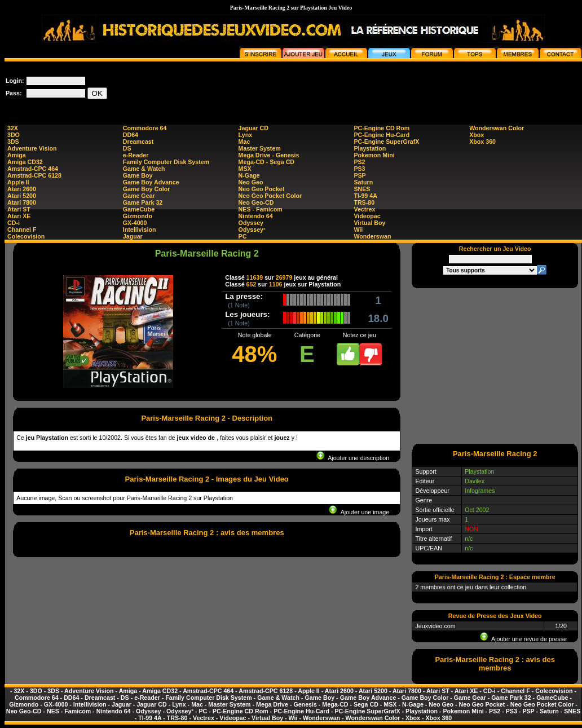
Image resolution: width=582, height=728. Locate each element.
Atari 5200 (22, 196)
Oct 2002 (477, 510)
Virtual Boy (369, 223)
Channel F (22, 230)
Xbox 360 (482, 142)
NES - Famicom (261, 209)
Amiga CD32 (25, 162)
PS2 (359, 162)
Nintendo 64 (256, 216)
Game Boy (138, 175)
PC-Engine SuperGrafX (386, 142)
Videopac (367, 216)
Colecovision (26, 236)
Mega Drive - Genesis (269, 155)
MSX (245, 169)
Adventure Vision (32, 148)
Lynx (245, 135)
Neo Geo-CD (256, 202)
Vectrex (364, 209)
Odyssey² (252, 230)
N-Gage (249, 175)
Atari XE (19, 216)
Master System (260, 148)
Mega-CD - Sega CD (266, 162)
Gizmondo (138, 216)
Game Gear (139, 196)
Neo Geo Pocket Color (270, 196)
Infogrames (480, 491)
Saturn (363, 182)
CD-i (14, 223)
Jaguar (133, 236)
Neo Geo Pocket (262, 189)
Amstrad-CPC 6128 (34, 175)
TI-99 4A (365, 196)
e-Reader (136, 155)
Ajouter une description (353, 458)
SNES (362, 189)
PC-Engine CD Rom (382, 128)
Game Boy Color (147, 189)
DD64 (131, 135)
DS (127, 148)
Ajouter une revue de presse (523, 639)
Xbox (477, 135)
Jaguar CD (253, 128)
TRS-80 (364, 202)
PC (243, 236)
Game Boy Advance (151, 182)
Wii (358, 230)
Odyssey (251, 223)
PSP (360, 175)
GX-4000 (135, 223)
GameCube (139, 209)
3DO (14, 135)
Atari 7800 (22, 202)
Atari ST (19, 209)
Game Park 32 (143, 202)
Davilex (475, 481)
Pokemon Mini (374, 155)
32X (13, 128)
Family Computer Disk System (166, 162)
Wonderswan (372, 236)
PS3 (359, 169)
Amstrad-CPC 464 (33, 169)
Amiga (17, 155)
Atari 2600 (22, 189)
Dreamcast (138, 142)
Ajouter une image (359, 512)
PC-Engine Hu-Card (382, 135)
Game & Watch (144, 169)
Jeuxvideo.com (435, 626)
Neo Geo (251, 182)
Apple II (18, 182)
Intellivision (140, 230)
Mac (244, 142)
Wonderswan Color (497, 128)
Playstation (370, 148)
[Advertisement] (495, 365)
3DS (13, 142)
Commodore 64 (145, 128)
